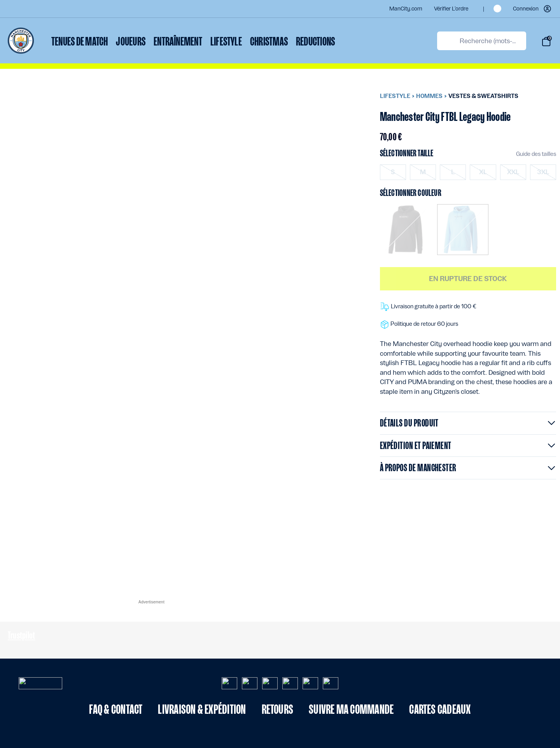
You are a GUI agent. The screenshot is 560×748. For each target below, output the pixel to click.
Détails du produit (409, 423)
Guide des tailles (536, 154)
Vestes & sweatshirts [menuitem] (483, 96)
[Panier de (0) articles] (546, 42)
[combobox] (482, 41)
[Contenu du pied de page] (280, 651)
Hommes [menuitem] (429, 96)
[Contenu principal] (280, 311)
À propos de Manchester (418, 467)
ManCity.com (406, 9)
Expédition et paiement (416, 445)
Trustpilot (21, 635)
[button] (533, 9)
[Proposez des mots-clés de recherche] (447, 41)
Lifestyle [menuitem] (395, 96)
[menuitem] (80, 43)
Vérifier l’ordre (451, 9)
